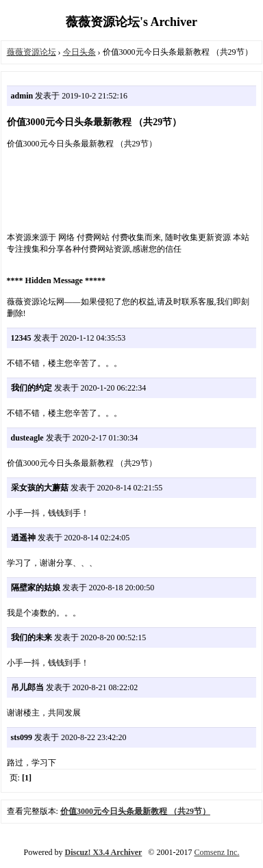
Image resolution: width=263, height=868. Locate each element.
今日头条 (79, 52)
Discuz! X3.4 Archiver (104, 852)
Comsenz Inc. (216, 852)
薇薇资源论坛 (32, 52)
